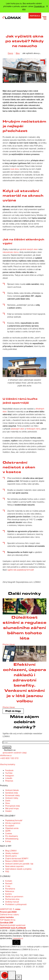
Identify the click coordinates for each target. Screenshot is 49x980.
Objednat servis (12, 828)
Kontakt (9, 881)
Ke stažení (10, 826)
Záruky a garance (13, 823)
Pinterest (9, 781)
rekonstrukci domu (11, 252)
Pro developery (11, 836)
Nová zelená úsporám (14, 866)
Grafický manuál (12, 902)
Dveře (8, 801)
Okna (7, 803)
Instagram (10, 776)
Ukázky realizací (12, 853)
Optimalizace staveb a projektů (18, 869)
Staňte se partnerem (14, 896)
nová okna (14, 169)
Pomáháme (10, 889)
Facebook (9, 770)
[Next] (12, 975)
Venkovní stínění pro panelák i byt (19, 864)
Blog (18, 53)
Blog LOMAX (11, 851)
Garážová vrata (12, 793)
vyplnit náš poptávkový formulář (21, 570)
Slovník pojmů (11, 856)
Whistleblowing (12, 839)
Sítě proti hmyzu (12, 808)
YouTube (9, 773)
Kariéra (8, 894)
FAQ (7, 871)
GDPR (8, 831)
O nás (8, 886)
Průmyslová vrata (13, 806)
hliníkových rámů (33, 429)
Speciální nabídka (5, 975)
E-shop (8, 841)
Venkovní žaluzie (12, 790)
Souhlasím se (10, 750)
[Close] (19, 977)
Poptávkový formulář (14, 820)
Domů (10, 53)
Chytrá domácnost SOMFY (17, 858)
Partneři (9, 883)
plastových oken (18, 429)
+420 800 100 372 (9, 758)
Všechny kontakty (8, 764)
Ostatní (8, 811)
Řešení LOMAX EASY (15, 861)
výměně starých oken (29, 249)
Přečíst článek (9, 644)
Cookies (9, 833)
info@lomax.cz (6, 755)
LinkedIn (9, 778)
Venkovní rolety (12, 798)
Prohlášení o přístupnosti (16, 904)
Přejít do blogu (13, 711)
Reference (10, 891)
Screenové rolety (12, 795)
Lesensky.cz (18, 938)
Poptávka (35, 16)
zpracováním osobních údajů (15, 753)
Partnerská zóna (12, 899)
